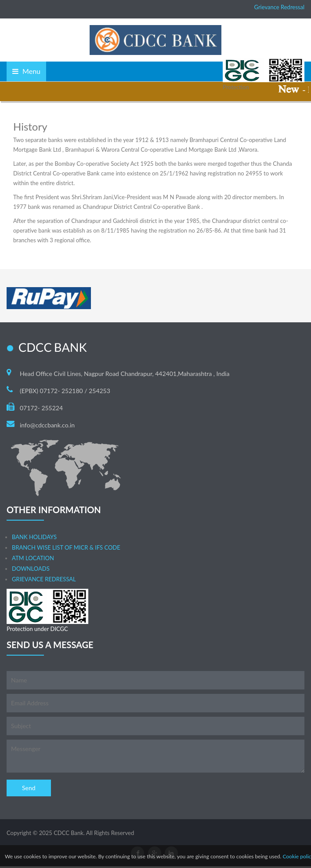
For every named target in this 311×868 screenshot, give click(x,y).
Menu (26, 71)
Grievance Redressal (279, 7)
